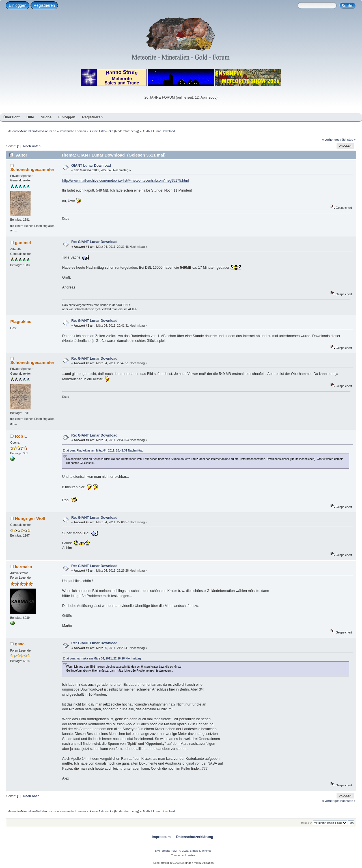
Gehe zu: (306, 823)
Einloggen (18, 5)
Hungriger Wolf (30, 518)
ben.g (134, 131)
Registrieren (44, 5)
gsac (20, 644)
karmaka (24, 567)
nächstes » (348, 140)
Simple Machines (201, 851)
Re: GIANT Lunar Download (94, 242)
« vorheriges (331, 140)
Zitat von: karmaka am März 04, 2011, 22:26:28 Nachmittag (102, 658)
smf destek (188, 855)
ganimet (23, 243)
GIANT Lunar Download (91, 166)
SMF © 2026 (180, 851)
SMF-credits (163, 851)
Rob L (21, 436)
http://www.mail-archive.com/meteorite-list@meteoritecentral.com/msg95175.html (126, 181)
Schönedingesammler (32, 169)
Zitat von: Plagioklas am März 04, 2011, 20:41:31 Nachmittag (103, 451)
